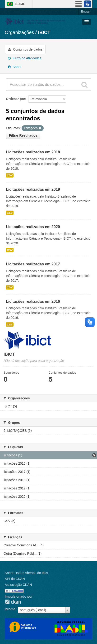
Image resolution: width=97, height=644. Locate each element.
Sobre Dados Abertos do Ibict (26, 573)
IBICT (44, 32)
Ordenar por (16, 99)
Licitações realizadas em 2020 (33, 227)
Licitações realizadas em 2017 (33, 264)
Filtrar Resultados (23, 135)
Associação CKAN (18, 585)
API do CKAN (15, 579)
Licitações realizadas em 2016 (33, 301)
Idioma (10, 609)
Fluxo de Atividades (25, 58)
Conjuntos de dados (25, 49)
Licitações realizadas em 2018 (33, 152)
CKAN (13, 602)
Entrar (85, 11)
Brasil (20, 4)
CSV (10, 175)
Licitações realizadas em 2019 (33, 189)
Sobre (15, 67)
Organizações (19, 32)
